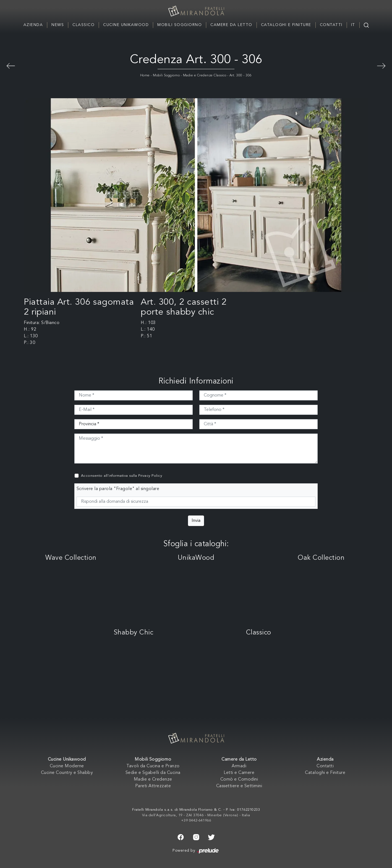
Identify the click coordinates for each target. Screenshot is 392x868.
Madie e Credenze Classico (205, 76)
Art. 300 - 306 (241, 76)
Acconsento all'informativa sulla (122, 476)
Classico (83, 25)
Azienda (33, 25)
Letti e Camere (239, 773)
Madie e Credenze (153, 779)
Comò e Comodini (239, 779)
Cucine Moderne (67, 766)
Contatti (331, 25)
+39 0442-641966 (196, 821)
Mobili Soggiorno (180, 25)
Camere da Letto (231, 25)
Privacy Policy (150, 476)
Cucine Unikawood (126, 25)
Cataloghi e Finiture (286, 25)
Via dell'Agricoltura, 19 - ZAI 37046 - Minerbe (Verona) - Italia (196, 815)
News (58, 25)
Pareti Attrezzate (153, 786)
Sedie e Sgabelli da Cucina (153, 773)
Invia (196, 521)
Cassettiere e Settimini (239, 786)
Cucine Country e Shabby (67, 773)
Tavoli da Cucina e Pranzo (153, 766)
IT (353, 25)
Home (145, 76)
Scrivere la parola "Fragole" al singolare (118, 489)
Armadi (239, 766)
